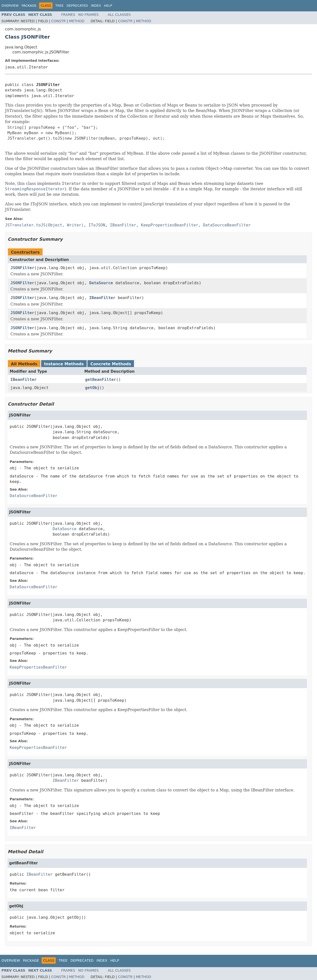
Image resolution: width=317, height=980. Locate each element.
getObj (92, 388)
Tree (59, 6)
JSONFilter (22, 268)
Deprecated (77, 6)
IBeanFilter (102, 298)
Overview (10, 6)
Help (108, 6)
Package (29, 6)
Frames (68, 15)
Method (77, 21)
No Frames (89, 15)
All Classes (119, 15)
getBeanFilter (101, 380)
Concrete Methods (111, 364)
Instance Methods (64, 364)
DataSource (101, 283)
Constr (58, 21)
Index (96, 6)
